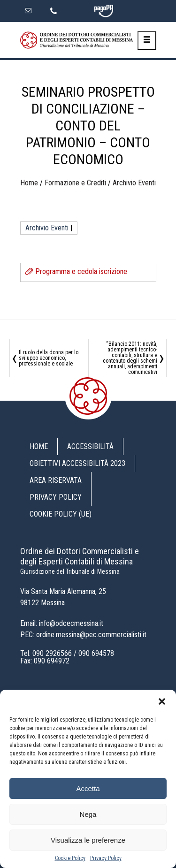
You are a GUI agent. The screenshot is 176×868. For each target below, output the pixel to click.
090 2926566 (52, 653)
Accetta (88, 788)
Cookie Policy (70, 858)
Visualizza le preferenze (88, 840)
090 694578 (96, 653)
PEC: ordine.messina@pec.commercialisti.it (83, 635)
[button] (162, 701)
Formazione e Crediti (75, 183)
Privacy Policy (106, 858)
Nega (88, 814)
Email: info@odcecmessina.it (62, 623)
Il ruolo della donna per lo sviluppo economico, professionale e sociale (49, 358)
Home (29, 183)
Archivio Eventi (134, 183)
